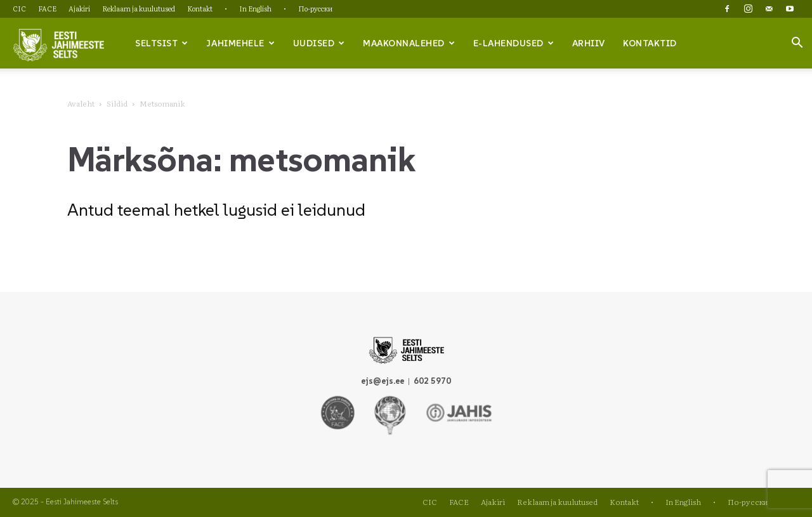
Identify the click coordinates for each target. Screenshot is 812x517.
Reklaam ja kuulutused (139, 8)
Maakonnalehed (409, 43)
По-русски (315, 8)
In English (255, 8)
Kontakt (200, 8)
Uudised (319, 43)
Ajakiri (79, 8)
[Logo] (58, 44)
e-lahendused (514, 43)
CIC (19, 8)
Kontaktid (650, 43)
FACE (47, 8)
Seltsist (162, 43)
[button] (797, 44)
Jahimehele (240, 43)
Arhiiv (589, 43)
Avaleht (81, 103)
